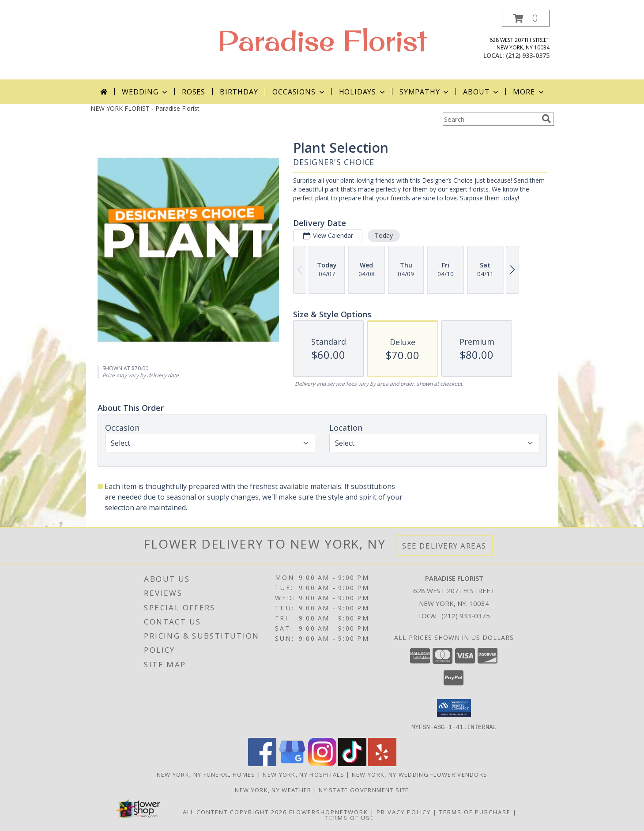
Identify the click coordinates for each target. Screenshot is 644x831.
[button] (526, 18)
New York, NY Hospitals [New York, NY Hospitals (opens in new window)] (303, 774)
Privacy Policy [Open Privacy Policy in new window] (404, 812)
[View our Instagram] (322, 763)
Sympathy (425, 92)
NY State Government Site (364, 790)
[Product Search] (490, 119)
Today (383, 235)
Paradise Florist (322, 40)
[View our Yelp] (382, 763)
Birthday (239, 92)
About (482, 92)
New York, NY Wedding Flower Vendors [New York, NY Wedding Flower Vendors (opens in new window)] (420, 774)
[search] (546, 119)
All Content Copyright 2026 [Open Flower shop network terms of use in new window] (235, 812)
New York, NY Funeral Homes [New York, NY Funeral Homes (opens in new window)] (206, 774)
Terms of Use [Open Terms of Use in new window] (350, 817)
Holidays (363, 92)
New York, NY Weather (273, 790)
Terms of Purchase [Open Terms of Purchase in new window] (475, 812)
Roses (194, 92)
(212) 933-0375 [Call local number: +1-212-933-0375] (528, 55)
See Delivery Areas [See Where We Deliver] (444, 546)
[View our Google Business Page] (292, 763)
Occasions (299, 92)
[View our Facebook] (262, 763)
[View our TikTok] (352, 763)
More (529, 92)
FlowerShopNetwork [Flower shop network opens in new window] (329, 812)
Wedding (145, 92)
